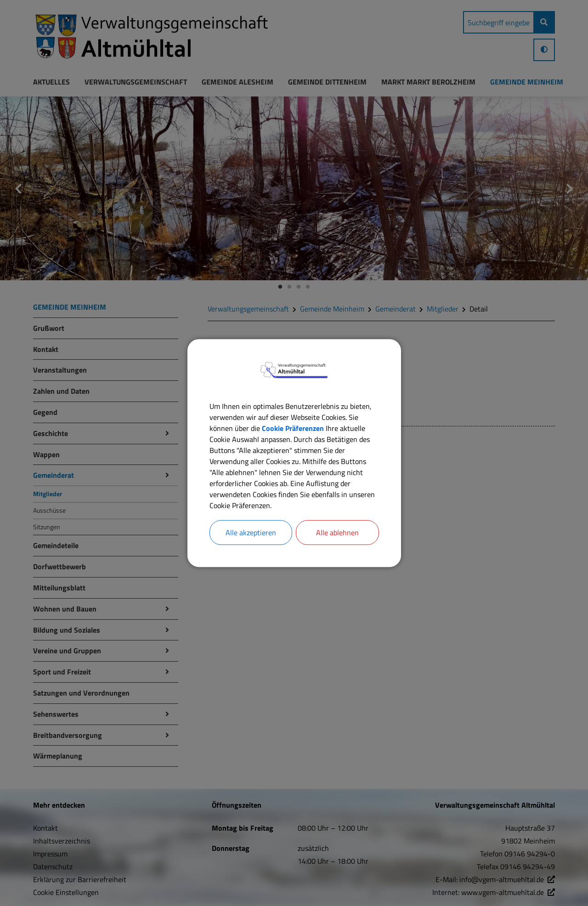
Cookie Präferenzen (293, 428)
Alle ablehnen (337, 532)
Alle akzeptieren (251, 532)
